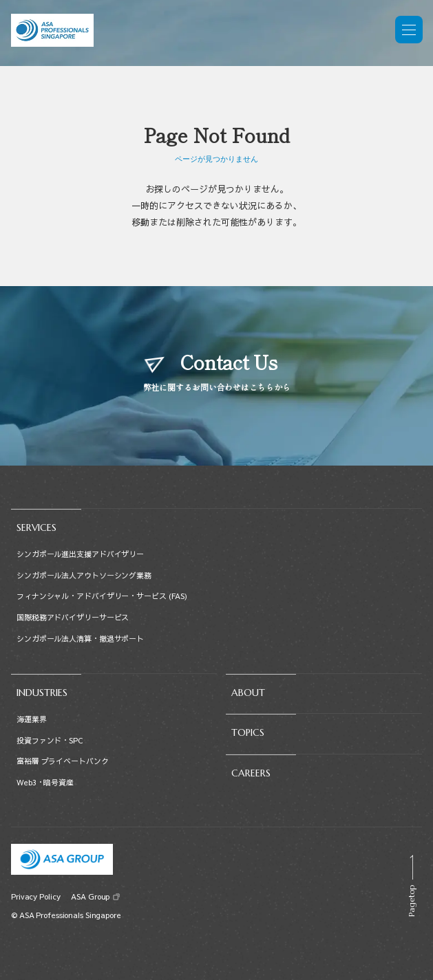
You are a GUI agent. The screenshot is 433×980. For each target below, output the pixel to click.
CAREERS (251, 773)
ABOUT (248, 693)
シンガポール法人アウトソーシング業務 (84, 575)
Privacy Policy (35, 896)
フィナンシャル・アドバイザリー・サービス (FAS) (102, 596)
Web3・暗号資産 (45, 782)
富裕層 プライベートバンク (63, 761)
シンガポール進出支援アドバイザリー (80, 554)
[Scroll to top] (411, 886)
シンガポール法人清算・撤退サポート (80, 639)
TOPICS (248, 732)
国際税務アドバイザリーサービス (73, 617)
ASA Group (90, 896)
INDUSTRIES (42, 693)
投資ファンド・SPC (50, 740)
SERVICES (36, 527)
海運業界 (32, 719)
